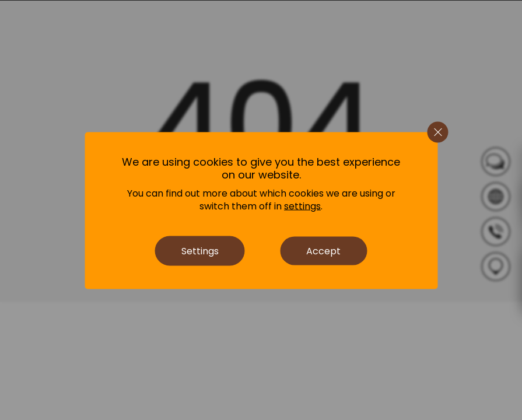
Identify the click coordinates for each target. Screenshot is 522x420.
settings (302, 206)
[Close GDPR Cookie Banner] (437, 132)
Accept (323, 251)
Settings (200, 251)
